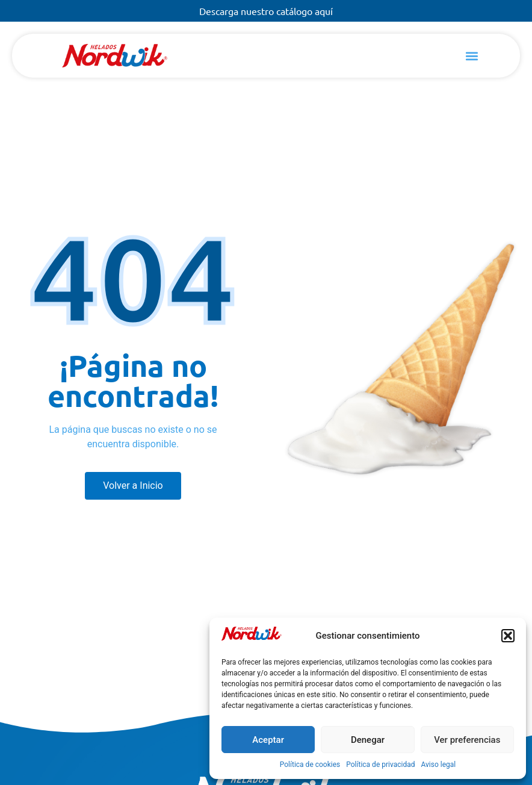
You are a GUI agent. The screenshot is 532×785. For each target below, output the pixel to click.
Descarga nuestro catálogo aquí (266, 11)
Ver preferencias (467, 740)
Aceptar (268, 740)
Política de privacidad (380, 765)
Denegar (368, 740)
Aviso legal (438, 765)
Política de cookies (310, 765)
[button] (508, 636)
